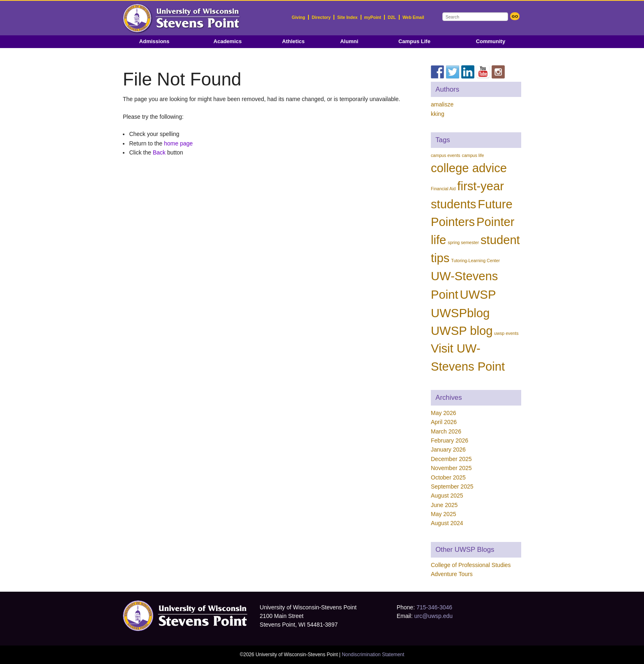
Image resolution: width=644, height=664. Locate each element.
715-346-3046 (434, 607)
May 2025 (443, 514)
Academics (228, 41)
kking (438, 114)
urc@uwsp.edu (433, 616)
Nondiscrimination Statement (373, 655)
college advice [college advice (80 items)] (469, 168)
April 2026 (444, 422)
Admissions (154, 41)
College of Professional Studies (471, 565)
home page (178, 143)
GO (515, 16)
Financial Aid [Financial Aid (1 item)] (443, 189)
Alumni (349, 41)
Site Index (347, 17)
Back (159, 152)
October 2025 (448, 477)
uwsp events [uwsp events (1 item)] (506, 333)
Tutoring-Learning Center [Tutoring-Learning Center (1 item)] (475, 261)
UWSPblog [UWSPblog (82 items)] (460, 313)
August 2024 (447, 523)
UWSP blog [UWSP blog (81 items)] (462, 331)
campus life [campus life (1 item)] (473, 155)
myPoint (373, 17)
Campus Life (414, 41)
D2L (392, 17)
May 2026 (443, 413)
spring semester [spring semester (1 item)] (463, 242)
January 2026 (448, 450)
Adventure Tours (452, 574)
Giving (298, 17)
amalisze (442, 104)
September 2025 (452, 486)
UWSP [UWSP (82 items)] (478, 294)
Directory (321, 17)
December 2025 (451, 459)
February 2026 (450, 440)
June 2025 (444, 505)
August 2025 (447, 496)
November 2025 (451, 468)
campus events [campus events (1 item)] (446, 155)
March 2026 (446, 431)
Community (491, 41)
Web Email (413, 17)
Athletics (293, 41)
